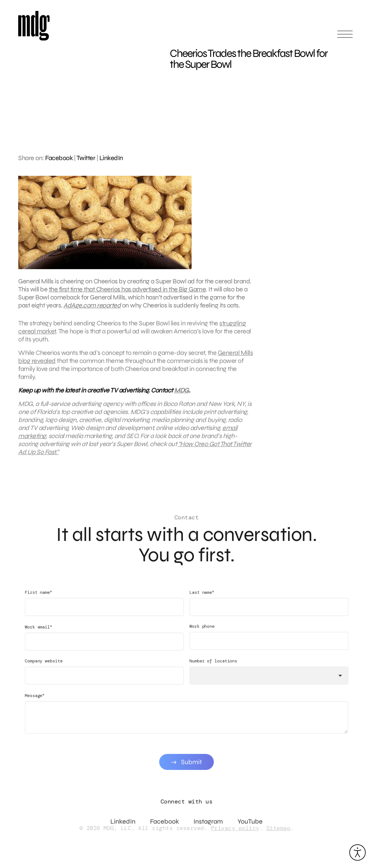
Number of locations (213, 668)
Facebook (59, 158)
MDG (181, 394)
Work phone (202, 633)
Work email (38, 634)
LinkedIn (111, 158)
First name (38, 599)
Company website (44, 668)
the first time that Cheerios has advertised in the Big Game (127, 289)
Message (35, 703)
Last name (202, 599)
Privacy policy (235, 828)
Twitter (86, 158)
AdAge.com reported (92, 305)
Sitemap (278, 828)
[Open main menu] (345, 37)
